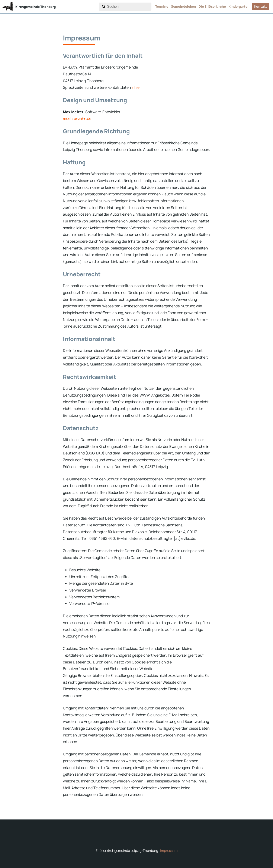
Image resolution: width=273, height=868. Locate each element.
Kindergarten (239, 6)
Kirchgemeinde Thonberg (36, 7)
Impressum (169, 851)
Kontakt (261, 6)
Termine (162, 6)
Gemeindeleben (183, 6)
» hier (136, 87)
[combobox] (128, 7)
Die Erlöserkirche (212, 6)
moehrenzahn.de (77, 118)
